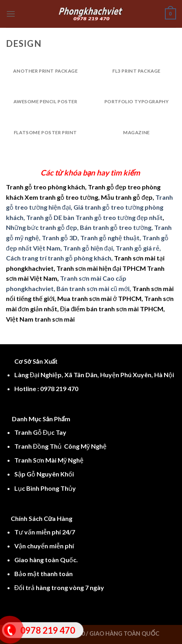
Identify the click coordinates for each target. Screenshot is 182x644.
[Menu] (11, 14)
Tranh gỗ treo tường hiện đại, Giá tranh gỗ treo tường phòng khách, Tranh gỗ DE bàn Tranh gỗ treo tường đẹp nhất (89, 207)
